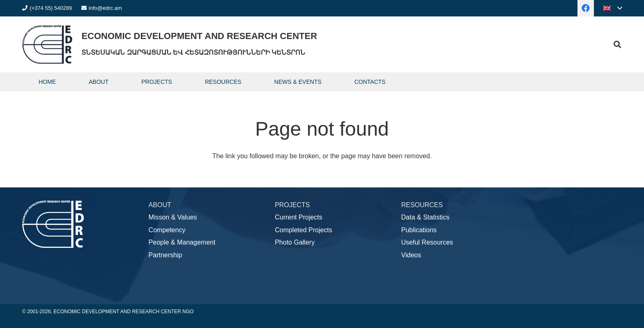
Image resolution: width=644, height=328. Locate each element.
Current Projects (299, 217)
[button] (613, 8)
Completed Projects (304, 230)
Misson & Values (173, 217)
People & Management (182, 242)
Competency (167, 230)
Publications (419, 230)
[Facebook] (586, 8)
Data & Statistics (425, 217)
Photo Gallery (295, 242)
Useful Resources (427, 242)
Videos (411, 255)
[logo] (47, 44)
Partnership (166, 255)
